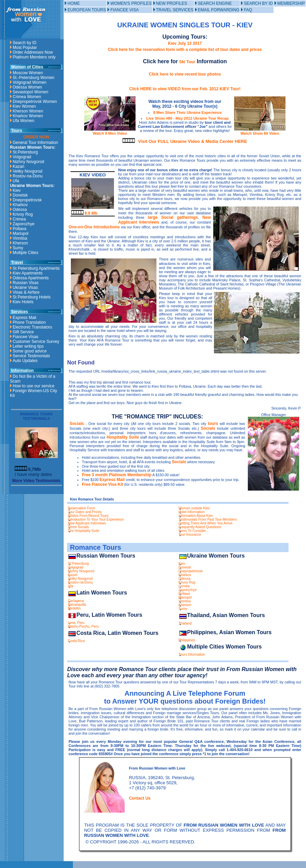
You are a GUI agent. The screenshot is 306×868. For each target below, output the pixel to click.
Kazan (18, 166)
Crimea (19, 219)
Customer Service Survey (36, 342)
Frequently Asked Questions (200, 527)
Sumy (18, 248)
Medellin (74, 608)
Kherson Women (28, 111)
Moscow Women (28, 73)
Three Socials (78, 527)
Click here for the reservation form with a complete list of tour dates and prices (185, 50)
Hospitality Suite (123, 437)
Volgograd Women (30, 82)
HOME (74, 3)
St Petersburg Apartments (36, 268)
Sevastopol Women (30, 92)
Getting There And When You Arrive (206, 523)
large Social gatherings (173, 217)
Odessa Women (27, 87)
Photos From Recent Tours (88, 516)
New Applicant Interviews (87, 523)
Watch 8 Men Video (110, 131)
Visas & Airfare (26, 292)
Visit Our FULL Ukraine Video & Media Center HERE (193, 141)
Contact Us (140, 798)
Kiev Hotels (23, 302)
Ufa (16, 181)
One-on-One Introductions (94, 227)
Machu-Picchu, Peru (83, 626)
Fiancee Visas (25, 337)
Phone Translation (29, 322)
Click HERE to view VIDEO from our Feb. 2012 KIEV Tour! (185, 89)
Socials (77, 424)
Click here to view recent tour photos (185, 74)
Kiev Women (24, 106)
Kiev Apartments (28, 273)
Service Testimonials (31, 356)
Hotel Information (192, 512)
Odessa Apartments (31, 278)
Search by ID (24, 43)
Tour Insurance (190, 535)
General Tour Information (35, 143)
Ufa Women (23, 121)
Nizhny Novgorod (28, 162)
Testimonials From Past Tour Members (208, 519)
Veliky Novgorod (28, 171)
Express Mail (24, 318)
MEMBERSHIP (291, 3)
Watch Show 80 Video (260, 131)
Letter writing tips (28, 346)
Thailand (185, 623)
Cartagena (76, 601)
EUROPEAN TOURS (87, 10)
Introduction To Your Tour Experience (96, 519)
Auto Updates (25, 361)
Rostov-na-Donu (28, 176)
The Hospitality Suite (84, 531)
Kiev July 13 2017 (185, 43)
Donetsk (20, 195)
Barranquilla (77, 605)
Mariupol (21, 233)
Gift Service (23, 332)
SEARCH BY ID (258, 3)
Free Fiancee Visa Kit (103, 484)
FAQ (248, 10)
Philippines (187, 640)
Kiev (17, 190)
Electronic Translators (32, 327)
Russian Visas (26, 283)
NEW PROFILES (172, 3)
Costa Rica (76, 641)
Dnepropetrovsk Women (35, 102)
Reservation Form (81, 508)
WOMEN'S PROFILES (131, 3)
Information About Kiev (196, 516)
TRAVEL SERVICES (175, 10)
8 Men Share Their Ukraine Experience (188, 112)
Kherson (20, 243)
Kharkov (20, 205)
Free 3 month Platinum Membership (117, 475)
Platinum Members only (34, 57)
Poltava (20, 229)
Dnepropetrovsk (27, 200)
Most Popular (25, 48)
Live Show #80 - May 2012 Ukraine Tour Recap (187, 118)
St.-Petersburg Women (34, 78)
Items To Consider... (194, 531)
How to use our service (34, 386)
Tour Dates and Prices (85, 512)
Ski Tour (187, 62)
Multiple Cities (25, 253)
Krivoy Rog (23, 214)
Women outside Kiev (194, 508)
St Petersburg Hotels (32, 297)
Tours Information (192, 655)
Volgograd (22, 157)
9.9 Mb (84, 213)
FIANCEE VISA (124, 10)
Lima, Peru (76, 623)
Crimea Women (27, 97)
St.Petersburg (25, 152)
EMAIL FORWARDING (219, 10)
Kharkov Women (28, 116)
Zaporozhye (23, 224)
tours (213, 424)
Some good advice (30, 351)
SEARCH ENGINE (215, 3)
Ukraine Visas (25, 288)
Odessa (20, 210)
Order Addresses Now (33, 52)
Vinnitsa (20, 238)
